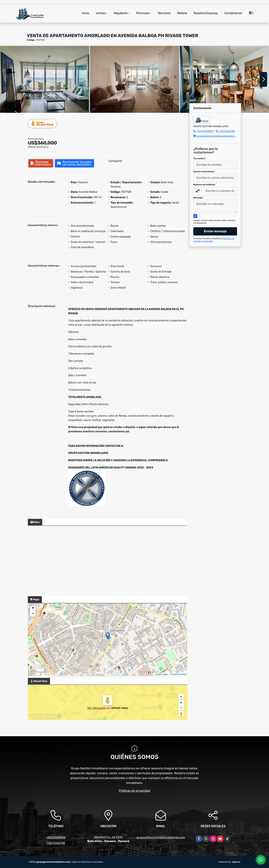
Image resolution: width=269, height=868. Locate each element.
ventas (101, 13)
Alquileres (121, 13)
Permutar (143, 13)
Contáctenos (233, 13)
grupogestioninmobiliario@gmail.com (217, 136)
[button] (94, 109)
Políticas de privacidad (135, 791)
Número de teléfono (205, 184)
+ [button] (33, 608)
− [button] (33, 614)
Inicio (85, 13)
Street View (43, 124)
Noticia (182, 13)
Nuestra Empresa (206, 13)
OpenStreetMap (179, 674)
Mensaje (199, 197)
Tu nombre (200, 158)
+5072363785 (227, 131)
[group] (45, 79)
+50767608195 (205, 131)
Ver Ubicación (97, 708)
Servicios (164, 13)
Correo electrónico (204, 171)
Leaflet (159, 674)
